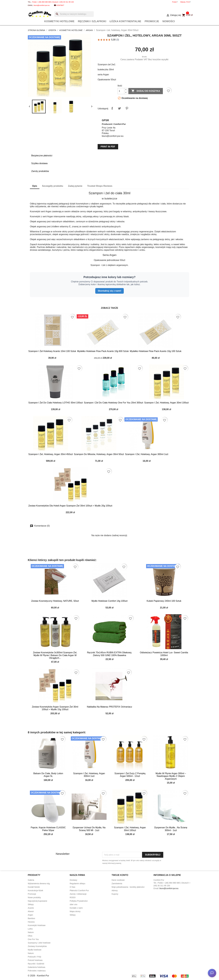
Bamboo (31, 918)
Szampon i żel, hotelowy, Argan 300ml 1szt (147, 454)
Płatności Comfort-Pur (79, 890)
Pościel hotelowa (35, 960)
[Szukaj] (74, 14)
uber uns (73, 904)
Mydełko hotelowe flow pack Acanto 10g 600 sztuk (103, 351)
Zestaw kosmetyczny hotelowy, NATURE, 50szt (55, 601)
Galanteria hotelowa (37, 967)
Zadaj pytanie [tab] (75, 186)
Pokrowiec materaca (37, 971)
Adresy (115, 890)
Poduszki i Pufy (34, 957)
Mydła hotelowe (35, 950)
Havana (31, 922)
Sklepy (31, 904)
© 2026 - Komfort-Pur (38, 976)
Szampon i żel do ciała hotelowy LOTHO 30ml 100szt (56, 403)
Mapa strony (75, 911)
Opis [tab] (35, 186)
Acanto (31, 908)
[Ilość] (121, 91)
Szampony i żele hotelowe (39, 943)
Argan (30, 915)
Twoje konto (120, 875)
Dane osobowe (118, 880)
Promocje (152, 21)
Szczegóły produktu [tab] (53, 186)
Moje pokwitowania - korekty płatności (128, 887)
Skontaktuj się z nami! (109, 291)
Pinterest (127, 108)
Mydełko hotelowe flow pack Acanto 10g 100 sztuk (156, 351)
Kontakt (60, 5)
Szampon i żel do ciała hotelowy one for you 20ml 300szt (113, 403)
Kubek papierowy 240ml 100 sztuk (164, 601)
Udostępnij (112, 108)
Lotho (30, 929)
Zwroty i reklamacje (78, 894)
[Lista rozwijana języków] (175, 2)
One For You (33, 939)
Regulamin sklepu (77, 884)
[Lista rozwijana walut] (189, 2)
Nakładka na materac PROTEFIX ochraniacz (109, 707)
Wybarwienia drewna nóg (39, 884)
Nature (31, 932)
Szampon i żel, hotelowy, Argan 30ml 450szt (51, 454)
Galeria (31, 880)
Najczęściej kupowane (38, 901)
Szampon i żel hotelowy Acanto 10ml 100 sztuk (52, 351)
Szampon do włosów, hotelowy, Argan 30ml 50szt (99, 454)
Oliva (30, 936)
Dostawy (73, 880)
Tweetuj (119, 108)
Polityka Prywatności (79, 901)
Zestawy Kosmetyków (37, 946)
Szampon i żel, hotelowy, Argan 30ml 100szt (166, 403)
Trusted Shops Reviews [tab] (100, 186)
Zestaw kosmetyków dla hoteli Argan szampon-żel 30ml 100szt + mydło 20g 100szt (70, 506)
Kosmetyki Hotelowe (59, 21)
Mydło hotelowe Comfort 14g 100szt (109, 601)
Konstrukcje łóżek (35, 890)
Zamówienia (117, 884)
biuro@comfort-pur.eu (42, 5)
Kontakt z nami (76, 908)
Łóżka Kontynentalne (125, 21)
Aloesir (31, 911)
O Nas (72, 887)
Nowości (169, 21)
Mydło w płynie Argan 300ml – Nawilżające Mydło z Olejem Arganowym (171, 776)
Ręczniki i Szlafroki (92, 21)
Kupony (115, 894)
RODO (73, 897)
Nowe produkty (34, 897)
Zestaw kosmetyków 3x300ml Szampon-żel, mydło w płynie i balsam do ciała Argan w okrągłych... (55, 655)
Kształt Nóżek (34, 887)
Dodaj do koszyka (146, 91)
